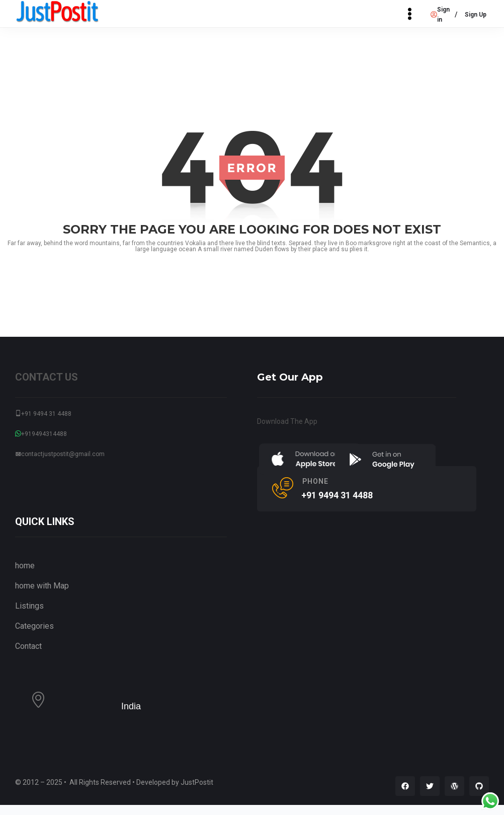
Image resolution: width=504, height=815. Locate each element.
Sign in (440, 15)
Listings (29, 606)
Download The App (287, 421)
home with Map (42, 586)
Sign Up (476, 15)
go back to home (252, 275)
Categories (34, 626)
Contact (28, 646)
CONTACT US (47, 377)
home (25, 566)
